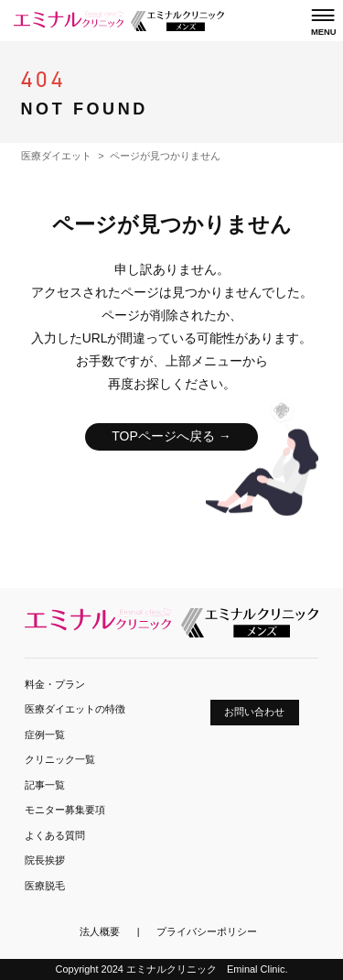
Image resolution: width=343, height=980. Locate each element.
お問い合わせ (254, 712)
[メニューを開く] (323, 22)
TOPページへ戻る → (171, 436)
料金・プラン (55, 684)
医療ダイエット (56, 156)
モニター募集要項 (65, 810)
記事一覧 (45, 785)
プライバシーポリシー (207, 931)
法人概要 (100, 931)
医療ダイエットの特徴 (75, 709)
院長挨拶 (45, 860)
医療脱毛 (45, 886)
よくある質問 (55, 835)
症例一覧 (45, 735)
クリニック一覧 (60, 759)
